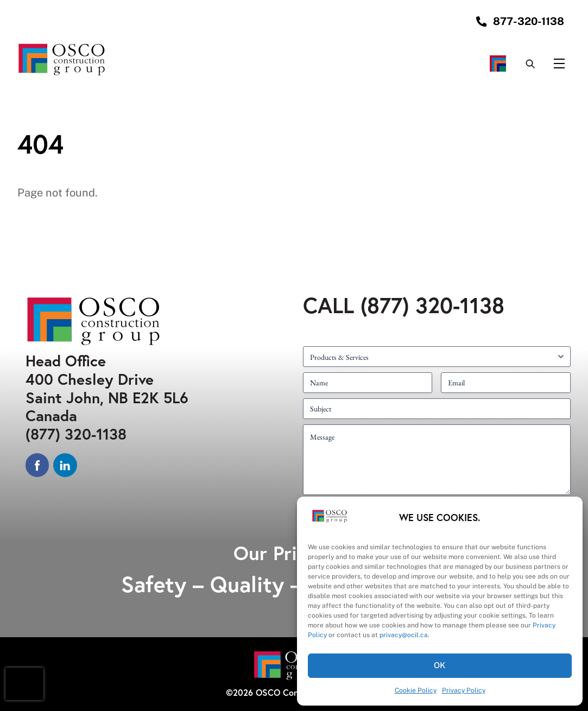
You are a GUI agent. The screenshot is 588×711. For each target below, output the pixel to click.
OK (440, 665)
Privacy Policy (464, 690)
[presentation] (24, 684)
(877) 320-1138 (76, 434)
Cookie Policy (416, 690)
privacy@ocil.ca (404, 635)
